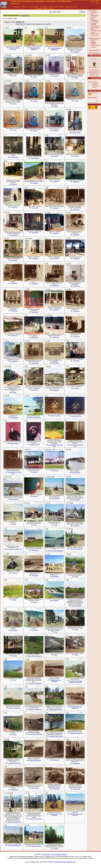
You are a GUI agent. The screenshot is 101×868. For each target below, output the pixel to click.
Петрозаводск (56, 498)
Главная (16, 7)
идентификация (96, 31)
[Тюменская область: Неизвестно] (76, 707)
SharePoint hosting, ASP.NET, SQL (65, 862)
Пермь (14, 392)
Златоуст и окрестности (14, 822)
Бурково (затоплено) (14, 708)
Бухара (14, 76)
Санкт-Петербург (56, 416)
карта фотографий (95, 15)
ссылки (93, 47)
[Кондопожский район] (14, 845)
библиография (95, 45)
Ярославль (35, 576)
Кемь (14, 524)
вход (97, 3)
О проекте (24, 7)
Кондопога (76, 525)
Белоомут (35, 390)
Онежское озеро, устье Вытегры (56, 815)
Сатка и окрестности (35, 417)
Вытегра (35, 472)
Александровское (76, 606)
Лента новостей (93, 93)
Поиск (61, 7)
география (94, 12)
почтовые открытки (94, 24)
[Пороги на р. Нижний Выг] (56, 551)
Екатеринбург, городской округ (56, 446)
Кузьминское (14, 417)
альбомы (94, 17)
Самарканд (56, 181)
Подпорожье (35, 550)
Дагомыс (35, 496)
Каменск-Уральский (35, 761)
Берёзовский (14, 790)
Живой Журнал (93, 97)
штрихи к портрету (94, 43)
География (44, 7)
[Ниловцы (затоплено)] (35, 709)
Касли (56, 632)
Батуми (56, 156)
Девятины (56, 600)
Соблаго (56, 848)
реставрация (95, 22)
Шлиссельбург (76, 472)
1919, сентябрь (93, 82)
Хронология (53, 7)
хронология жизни (94, 40)
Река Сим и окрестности (35, 656)
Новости (51, 9)
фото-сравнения (94, 19)
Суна (14, 680)
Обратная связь (71, 7)
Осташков (76, 52)
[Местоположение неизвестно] (14, 48)
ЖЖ (45, 9)
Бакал (56, 655)
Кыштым (14, 656)
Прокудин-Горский (94, 38)
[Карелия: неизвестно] (76, 549)
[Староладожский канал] (35, 734)
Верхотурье (56, 760)
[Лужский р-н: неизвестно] (14, 549)
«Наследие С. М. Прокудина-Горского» (55, 854)
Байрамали (56, 576)
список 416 (94, 35)
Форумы (39, 9)
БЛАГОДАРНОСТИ (94, 53)
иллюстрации (95, 26)
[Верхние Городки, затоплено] (56, 681)
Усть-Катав (14, 630)
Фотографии (34, 7)
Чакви (76, 577)
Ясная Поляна (76, 132)
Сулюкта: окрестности (35, 683)
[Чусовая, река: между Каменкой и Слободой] (76, 682)
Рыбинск (56, 131)
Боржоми (76, 156)
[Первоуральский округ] (56, 710)
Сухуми (14, 734)
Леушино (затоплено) (76, 733)
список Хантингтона (95, 33)
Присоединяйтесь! (94, 50)
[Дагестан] (14, 573)
